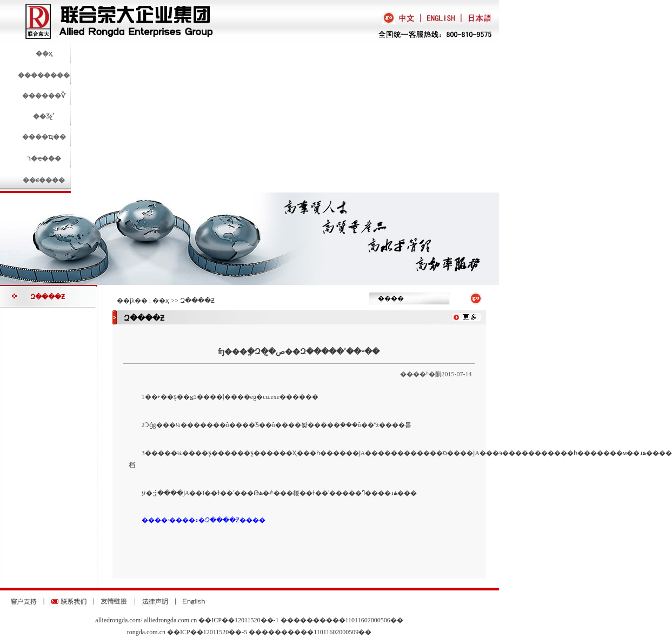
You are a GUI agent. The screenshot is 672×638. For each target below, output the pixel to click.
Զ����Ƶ (48, 297)
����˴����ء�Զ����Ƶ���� (204, 520)
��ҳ (161, 301)
